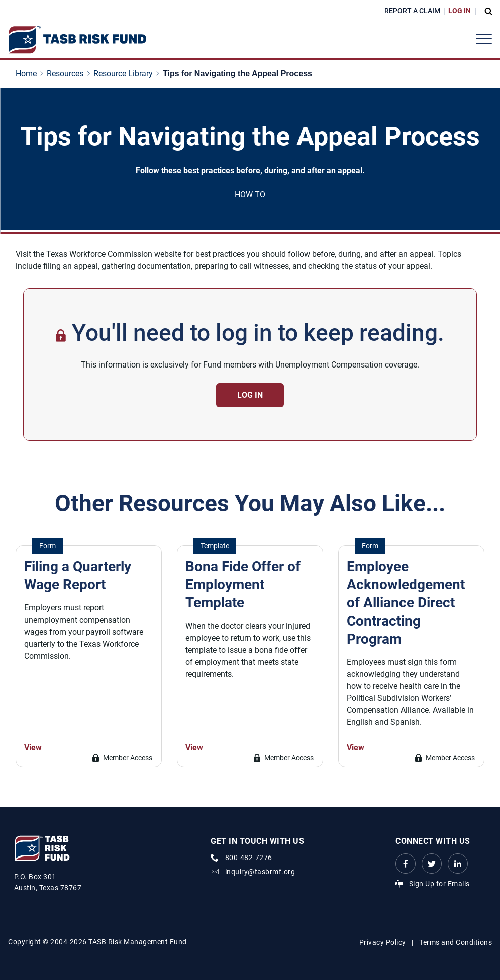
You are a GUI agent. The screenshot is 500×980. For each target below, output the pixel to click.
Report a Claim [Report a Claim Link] (412, 11)
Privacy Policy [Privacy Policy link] (383, 942)
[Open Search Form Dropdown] (486, 11)
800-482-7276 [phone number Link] (249, 857)
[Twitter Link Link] (432, 864)
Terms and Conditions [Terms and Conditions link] (456, 942)
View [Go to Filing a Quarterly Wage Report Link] (33, 747)
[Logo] (77, 40)
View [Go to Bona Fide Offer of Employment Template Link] (194, 747)
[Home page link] (28, 74)
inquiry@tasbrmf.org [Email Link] (260, 872)
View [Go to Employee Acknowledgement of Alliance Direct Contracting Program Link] (356, 747)
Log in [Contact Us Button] (250, 395)
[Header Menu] (484, 39)
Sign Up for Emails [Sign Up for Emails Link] (439, 884)
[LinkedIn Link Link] (458, 864)
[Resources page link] (67, 74)
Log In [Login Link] (460, 11)
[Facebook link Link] (406, 864)
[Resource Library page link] (125, 74)
